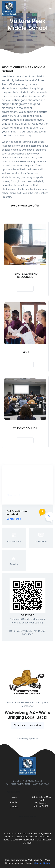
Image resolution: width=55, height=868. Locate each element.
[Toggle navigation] (50, 9)
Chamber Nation (42, 863)
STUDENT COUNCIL (25, 428)
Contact (14, 807)
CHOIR (25, 352)
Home (14, 797)
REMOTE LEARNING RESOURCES (25, 275)
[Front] (10, 8)
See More (25, 213)
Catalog (14, 802)
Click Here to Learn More (27, 725)
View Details (25, 289)
